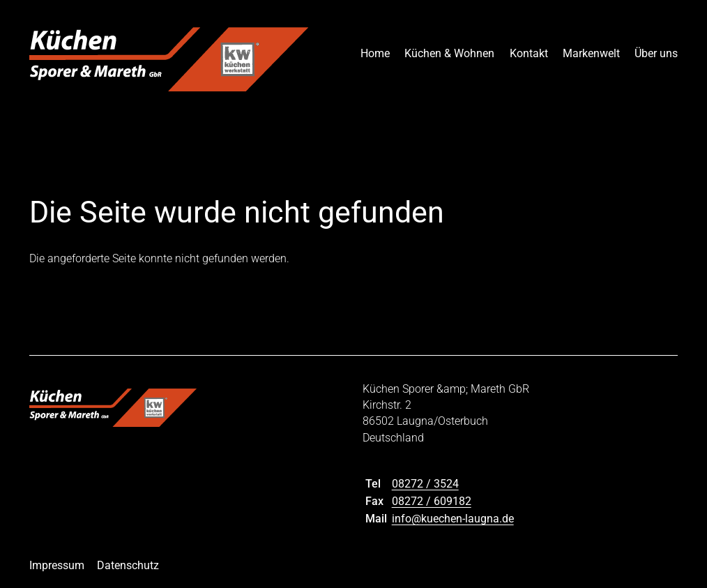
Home (375, 53)
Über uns (656, 53)
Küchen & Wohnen (449, 53)
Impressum (57, 565)
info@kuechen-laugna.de (453, 519)
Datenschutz (128, 565)
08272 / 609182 (432, 501)
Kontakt (529, 53)
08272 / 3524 (425, 484)
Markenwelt (591, 53)
